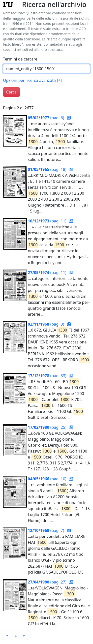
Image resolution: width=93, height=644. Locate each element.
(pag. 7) (46, 530)
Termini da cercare (20, 59)
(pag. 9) (46, 324)
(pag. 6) (46, 118)
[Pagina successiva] (24, 635)
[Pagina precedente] (7, 635)
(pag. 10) (48, 479)
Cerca (11, 92)
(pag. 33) (48, 376)
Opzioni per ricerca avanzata (32, 80)
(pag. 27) (48, 582)
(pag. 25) (48, 427)
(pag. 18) (48, 169)
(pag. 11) (48, 221)
